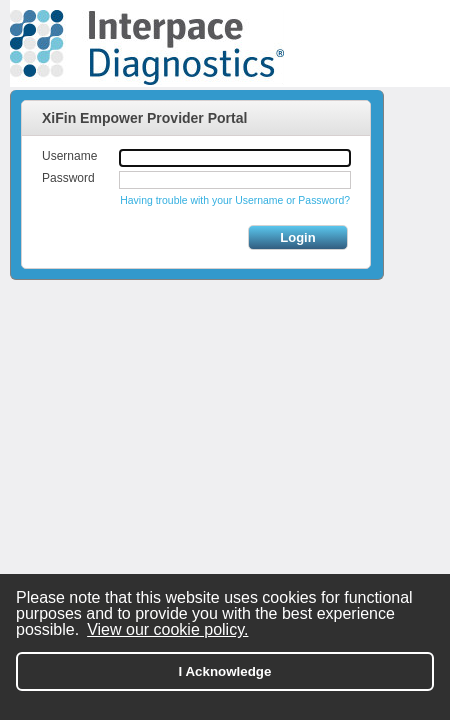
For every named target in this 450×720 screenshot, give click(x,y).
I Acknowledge (225, 671)
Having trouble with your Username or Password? (235, 200)
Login (297, 237)
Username (69, 156)
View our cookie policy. (167, 629)
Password (68, 178)
